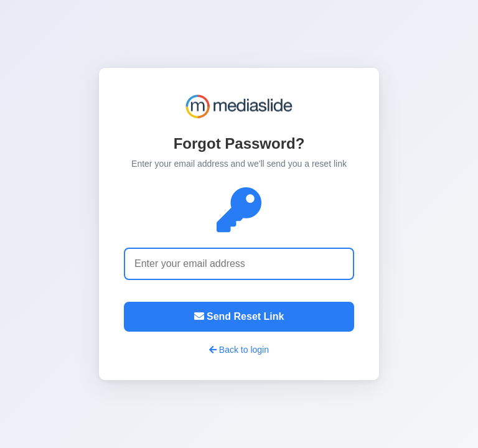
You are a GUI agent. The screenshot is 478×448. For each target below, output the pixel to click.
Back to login (239, 350)
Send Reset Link (239, 316)
